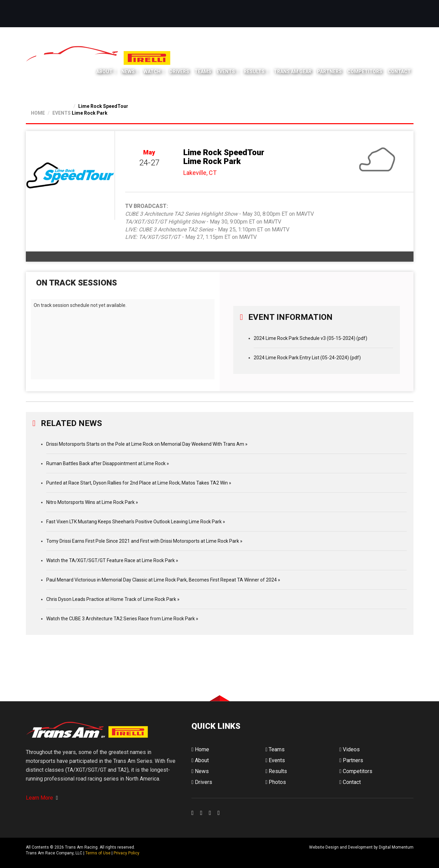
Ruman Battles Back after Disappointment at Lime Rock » (108, 463)
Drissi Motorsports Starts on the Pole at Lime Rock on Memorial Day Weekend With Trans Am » (147, 444)
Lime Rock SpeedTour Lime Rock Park (224, 157)
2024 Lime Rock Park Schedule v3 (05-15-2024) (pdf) (310, 338)
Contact (399, 71)
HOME (38, 113)
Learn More (42, 798)
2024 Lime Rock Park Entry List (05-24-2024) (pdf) (307, 358)
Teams (203, 71)
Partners (329, 71)
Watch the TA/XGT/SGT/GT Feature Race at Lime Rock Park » (112, 560)
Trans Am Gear (293, 71)
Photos (276, 782)
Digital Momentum (200, 853)
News (128, 71)
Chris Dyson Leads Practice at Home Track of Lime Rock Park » (113, 599)
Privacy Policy (126, 853)
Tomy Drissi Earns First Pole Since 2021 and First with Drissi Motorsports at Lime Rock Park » (144, 541)
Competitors (365, 71)
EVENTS (62, 113)
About (104, 71)
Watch (152, 71)
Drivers (179, 71)
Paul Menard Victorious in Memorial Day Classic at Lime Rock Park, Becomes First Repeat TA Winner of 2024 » (163, 580)
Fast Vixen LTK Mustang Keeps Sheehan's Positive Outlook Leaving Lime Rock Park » (136, 522)
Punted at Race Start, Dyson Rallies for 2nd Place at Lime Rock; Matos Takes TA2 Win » (139, 483)
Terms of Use (98, 853)
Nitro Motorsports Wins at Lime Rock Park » (92, 502)
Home (200, 749)
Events (226, 71)
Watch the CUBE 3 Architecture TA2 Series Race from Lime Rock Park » (122, 619)
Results (254, 71)
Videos (350, 749)
